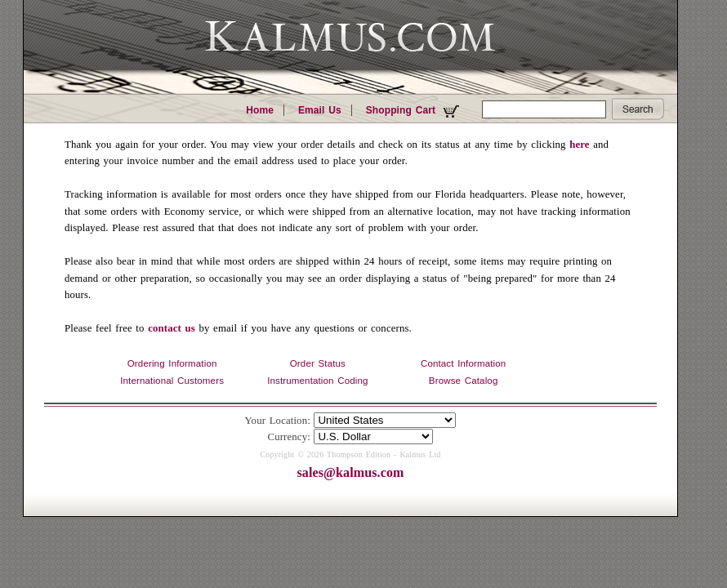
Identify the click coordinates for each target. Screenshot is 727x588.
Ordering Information (172, 363)
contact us (172, 328)
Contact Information (463, 363)
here (579, 145)
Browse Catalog (464, 381)
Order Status (318, 363)
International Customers (172, 381)
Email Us (320, 110)
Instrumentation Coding (317, 381)
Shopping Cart (415, 111)
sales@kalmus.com (350, 472)
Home (260, 110)
